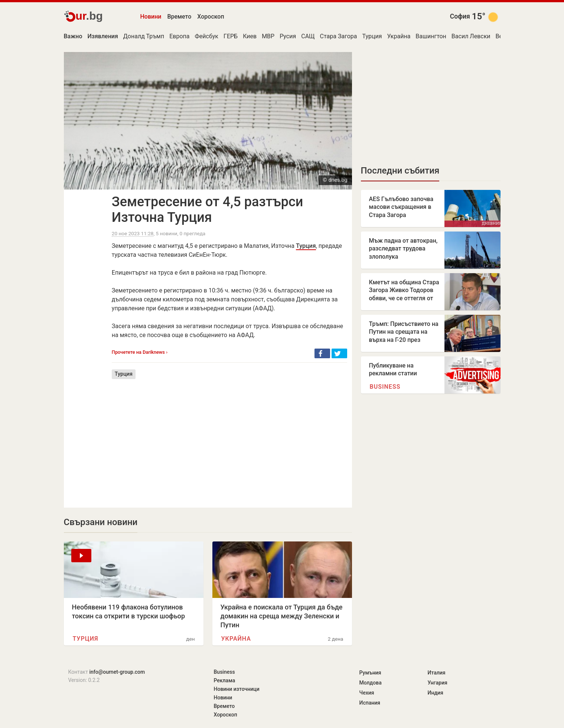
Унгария (438, 683)
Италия (437, 673)
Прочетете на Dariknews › (140, 352)
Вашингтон (431, 36)
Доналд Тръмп (144, 36)
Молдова (371, 683)
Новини (151, 17)
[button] (322, 353)
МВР (268, 36)
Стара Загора (339, 36)
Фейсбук (206, 36)
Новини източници (237, 689)
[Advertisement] (230, 438)
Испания (370, 703)
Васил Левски (471, 36)
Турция (372, 36)
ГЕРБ (231, 36)
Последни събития (400, 171)
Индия (436, 693)
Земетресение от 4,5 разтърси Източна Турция (207, 210)
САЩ (308, 36)
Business (385, 387)
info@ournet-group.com (117, 672)
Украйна (399, 36)
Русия (288, 36)
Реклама (225, 680)
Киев (250, 36)
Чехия (367, 693)
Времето (179, 17)
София (460, 16)
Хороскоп (211, 17)
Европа (179, 36)
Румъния (370, 673)
